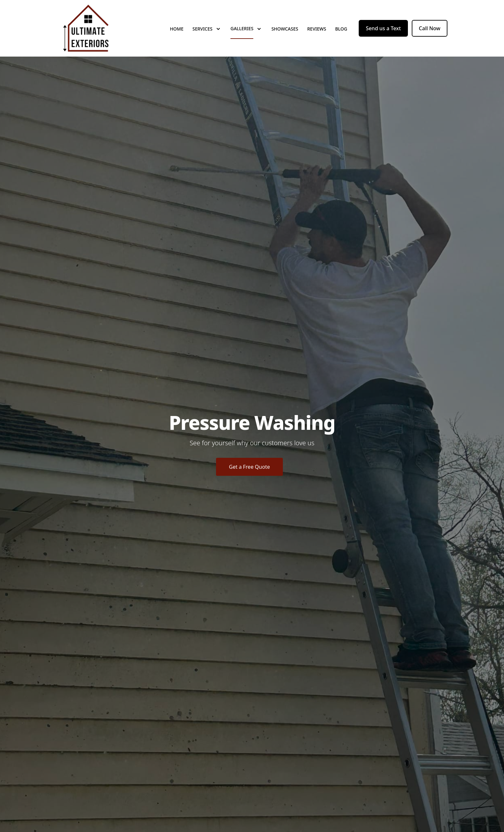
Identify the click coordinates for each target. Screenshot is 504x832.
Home (177, 29)
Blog (341, 29)
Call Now (430, 28)
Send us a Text (383, 28)
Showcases (285, 29)
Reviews (317, 29)
